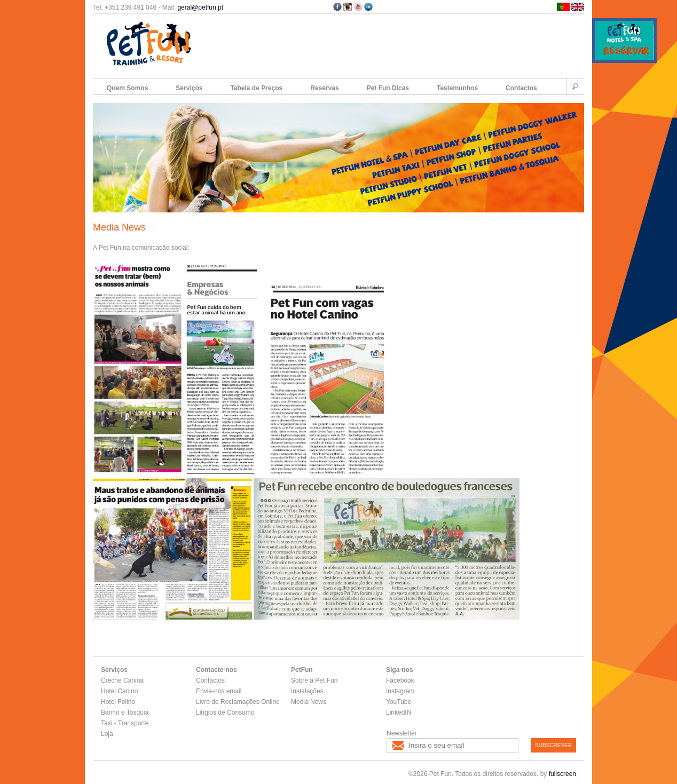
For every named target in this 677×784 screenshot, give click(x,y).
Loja (107, 734)
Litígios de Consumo (225, 712)
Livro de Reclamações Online (238, 702)
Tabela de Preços (256, 88)
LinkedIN (399, 712)
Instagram (400, 691)
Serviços (189, 88)
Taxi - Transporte (125, 723)
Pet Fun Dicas (388, 88)
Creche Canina (122, 680)
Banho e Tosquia (125, 712)
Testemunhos (457, 88)
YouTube (399, 702)
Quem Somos (127, 88)
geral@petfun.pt (200, 7)
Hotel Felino (118, 702)
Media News (309, 702)
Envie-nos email (219, 691)
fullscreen (562, 774)
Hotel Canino (119, 691)
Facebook (400, 680)
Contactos (521, 88)
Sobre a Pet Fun (314, 680)
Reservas (324, 88)
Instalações (307, 691)
